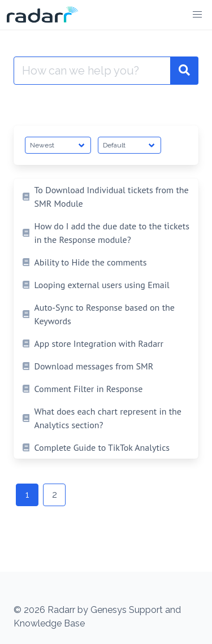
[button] (197, 15)
